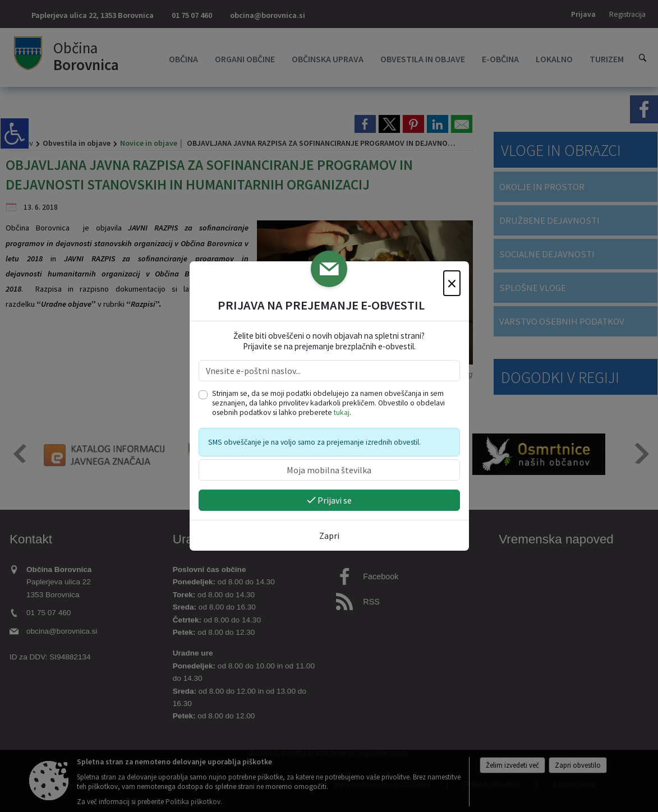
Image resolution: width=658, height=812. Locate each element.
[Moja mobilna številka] (329, 470)
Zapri (329, 536)
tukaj (342, 412)
